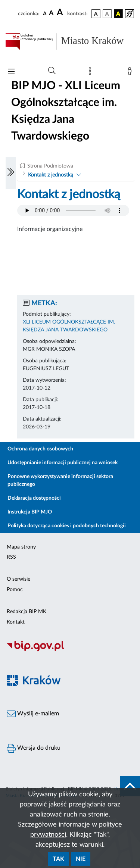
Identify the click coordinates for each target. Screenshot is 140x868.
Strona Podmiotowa (50, 166)
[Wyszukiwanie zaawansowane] (52, 71)
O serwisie (18, 579)
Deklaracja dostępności (34, 498)
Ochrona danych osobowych (40, 449)
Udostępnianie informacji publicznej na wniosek (63, 463)
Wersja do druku (34, 748)
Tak (58, 859)
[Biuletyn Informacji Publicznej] (70, 650)
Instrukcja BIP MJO (30, 512)
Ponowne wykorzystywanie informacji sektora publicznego (60, 480)
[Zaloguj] (131, 73)
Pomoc (15, 590)
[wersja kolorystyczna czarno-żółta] (118, 14)
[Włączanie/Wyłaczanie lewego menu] (11, 173)
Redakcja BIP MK (27, 612)
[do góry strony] (130, 786)
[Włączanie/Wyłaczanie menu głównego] (11, 72)
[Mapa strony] (91, 73)
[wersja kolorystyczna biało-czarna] (107, 14)
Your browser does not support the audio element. (73, 210)
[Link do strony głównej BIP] (70, 41)
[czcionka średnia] (51, 14)
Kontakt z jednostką (51, 175)
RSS (11, 557)
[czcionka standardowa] (45, 13)
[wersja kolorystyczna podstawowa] (96, 14)
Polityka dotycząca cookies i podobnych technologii (67, 526)
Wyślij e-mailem (33, 714)
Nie (81, 859)
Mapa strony (21, 547)
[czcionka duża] (61, 13)
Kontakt (16, 622)
